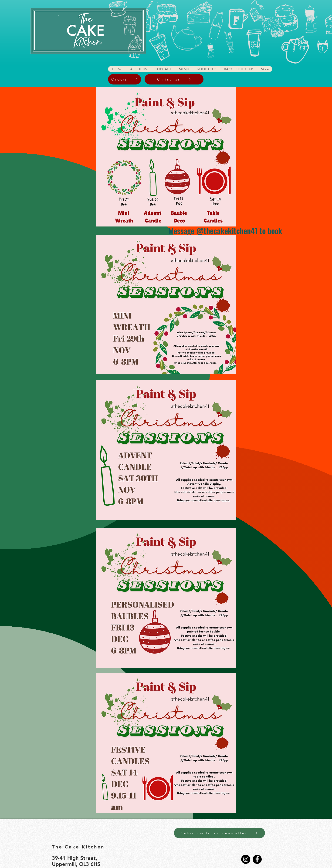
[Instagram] (246, 859)
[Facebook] (257, 859)
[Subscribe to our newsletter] (219, 833)
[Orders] (125, 79)
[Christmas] (174, 79)
